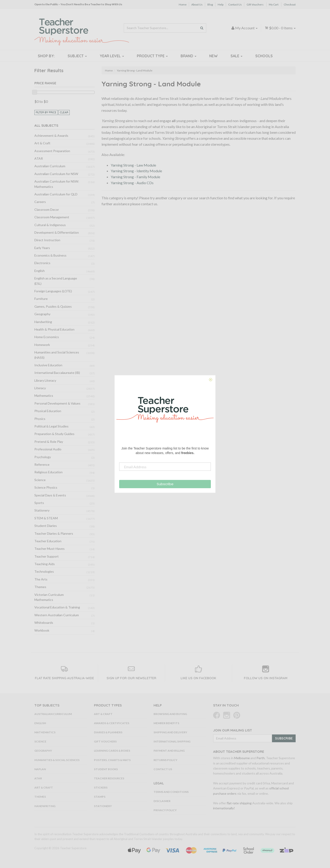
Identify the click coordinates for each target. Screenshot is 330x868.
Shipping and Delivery (170, 732)
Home (183, 4)
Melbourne (242, 758)
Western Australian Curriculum (57, 615)
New (213, 56)
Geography (42, 314)
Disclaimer (162, 801)
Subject (77, 56)
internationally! (224, 808)
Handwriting (43, 322)
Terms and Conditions (171, 792)
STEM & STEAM (46, 518)
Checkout (290, 4)
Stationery (42, 510)
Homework (42, 345)
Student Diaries (46, 526)
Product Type (152, 56)
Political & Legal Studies (51, 426)
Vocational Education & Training (57, 607)
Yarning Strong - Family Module (135, 177)
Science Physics (46, 487)
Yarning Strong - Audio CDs (132, 183)
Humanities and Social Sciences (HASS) (57, 355)
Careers (40, 202)
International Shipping (172, 741)
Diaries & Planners (108, 732)
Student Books (106, 769)
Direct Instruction (47, 240)
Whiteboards (44, 623)
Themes (40, 587)
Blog (210, 4)
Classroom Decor (47, 209)
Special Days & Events (50, 495)
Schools (264, 56)
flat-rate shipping (239, 803)
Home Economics (47, 337)
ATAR (39, 158)
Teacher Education (48, 541)
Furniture (41, 299)
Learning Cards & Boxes (112, 751)
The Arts (41, 579)
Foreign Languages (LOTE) (53, 291)
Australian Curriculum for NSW (56, 174)
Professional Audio (48, 449)
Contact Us (235, 4)
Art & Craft (42, 143)
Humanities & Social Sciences (57, 760)
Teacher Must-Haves (49, 549)
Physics (40, 419)
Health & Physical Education (54, 329)
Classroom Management (52, 217)
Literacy (40, 388)
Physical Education (48, 411)
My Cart (274, 4)
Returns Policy (165, 760)
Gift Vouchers (255, 4)
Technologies (44, 571)
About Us (197, 4)
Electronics (42, 263)
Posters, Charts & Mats (112, 760)
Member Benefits (166, 723)
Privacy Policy (165, 810)
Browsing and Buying (170, 714)
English (40, 271)
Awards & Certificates (112, 723)
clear (64, 112)
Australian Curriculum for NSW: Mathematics (57, 184)
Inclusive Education (48, 365)
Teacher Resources (109, 778)
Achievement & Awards (51, 136)
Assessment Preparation (52, 151)
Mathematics (44, 396)
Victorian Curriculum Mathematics (49, 597)
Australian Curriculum (50, 166)
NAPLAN (40, 769)
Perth (261, 758)
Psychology (43, 457)
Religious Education (48, 472)
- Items (280, 28)
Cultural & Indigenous (50, 225)
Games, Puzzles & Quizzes (53, 306)
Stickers (101, 787)
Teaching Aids (45, 564)
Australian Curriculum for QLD (56, 194)
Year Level (112, 56)
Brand (188, 56)
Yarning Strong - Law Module (133, 165)
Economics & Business (50, 255)
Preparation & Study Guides (54, 434)
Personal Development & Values (57, 403)
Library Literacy (45, 380)
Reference (42, 464)
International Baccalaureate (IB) (57, 373)
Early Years (42, 248)
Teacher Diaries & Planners (54, 533)
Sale (236, 56)
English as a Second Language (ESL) (56, 281)
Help (221, 4)
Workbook (42, 630)
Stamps (100, 797)
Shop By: (46, 56)
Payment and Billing (169, 751)
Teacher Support (47, 556)
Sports (39, 503)
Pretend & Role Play (49, 442)
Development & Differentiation (57, 232)
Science (40, 480)
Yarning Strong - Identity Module (136, 171)
